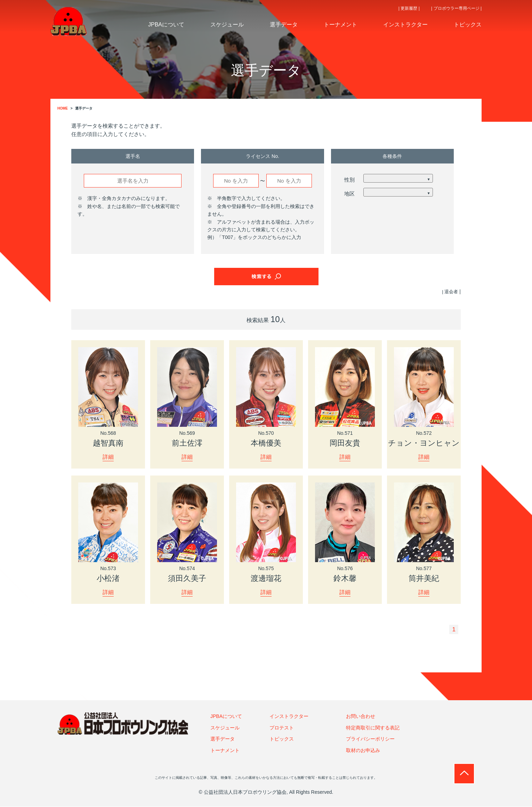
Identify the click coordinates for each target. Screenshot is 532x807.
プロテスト (282, 728)
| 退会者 (450, 291)
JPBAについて (226, 717)
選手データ (223, 739)
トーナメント (225, 751)
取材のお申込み (363, 751)
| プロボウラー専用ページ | (456, 8)
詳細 (108, 457)
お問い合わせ (361, 717)
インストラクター (289, 717)
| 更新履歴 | (409, 8)
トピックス (282, 739)
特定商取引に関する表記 (373, 728)
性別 (349, 180)
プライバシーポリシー (370, 739)
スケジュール (225, 728)
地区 (349, 194)
